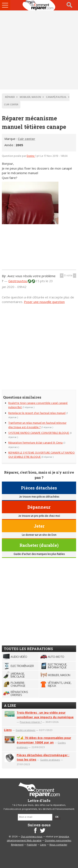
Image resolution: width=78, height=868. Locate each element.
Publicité (32, 845)
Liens (8, 730)
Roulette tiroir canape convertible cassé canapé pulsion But (38, 405)
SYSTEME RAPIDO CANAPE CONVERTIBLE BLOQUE (39, 433)
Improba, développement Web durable (38, 839)
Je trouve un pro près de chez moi (39, 516)
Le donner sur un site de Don (39, 535)
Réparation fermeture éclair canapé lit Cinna (35, 443)
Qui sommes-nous (32, 837)
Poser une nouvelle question (44, 302)
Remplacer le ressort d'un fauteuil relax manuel (37, 413)
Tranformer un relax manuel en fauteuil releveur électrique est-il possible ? (37, 425)
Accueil (39, 5)
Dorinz (31, 156)
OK (57, 817)
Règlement (17, 845)
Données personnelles (58, 841)
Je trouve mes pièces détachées (39, 497)
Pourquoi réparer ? (31, 722)
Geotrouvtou (18, 281)
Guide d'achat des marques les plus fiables (39, 554)
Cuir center (26, 139)
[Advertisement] (39, 50)
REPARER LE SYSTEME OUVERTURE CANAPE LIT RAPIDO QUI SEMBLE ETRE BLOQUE (41, 455)
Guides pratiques (25, 730)
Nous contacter (58, 845)
